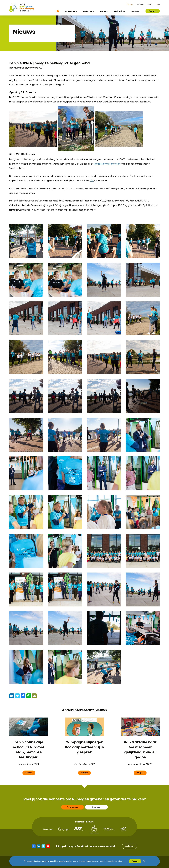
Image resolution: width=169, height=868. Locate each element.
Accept (135, 861)
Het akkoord (88, 11)
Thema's (104, 11)
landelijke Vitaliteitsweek (107, 164)
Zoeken (151, 4)
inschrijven (129, 846)
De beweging (71, 11)
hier (92, 181)
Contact (140, 4)
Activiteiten (119, 11)
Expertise (135, 11)
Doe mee (153, 11)
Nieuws (130, 4)
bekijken (29, 773)
